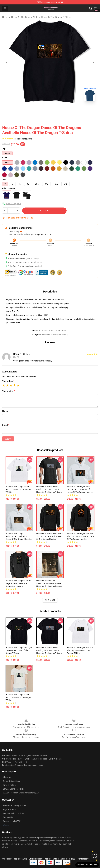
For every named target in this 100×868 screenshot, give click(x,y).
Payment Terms (10, 809)
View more (50, 600)
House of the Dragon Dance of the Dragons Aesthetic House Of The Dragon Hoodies (50, 536)
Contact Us (8, 817)
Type (4, 149)
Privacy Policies (10, 785)
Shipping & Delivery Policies (15, 806)
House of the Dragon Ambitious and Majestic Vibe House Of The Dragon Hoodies (19, 536)
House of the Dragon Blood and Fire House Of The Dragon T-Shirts (19, 489)
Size (4, 179)
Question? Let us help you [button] (87, 865)
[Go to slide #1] (43, 110)
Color (5, 158)
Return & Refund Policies (14, 813)
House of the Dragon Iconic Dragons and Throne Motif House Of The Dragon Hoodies (80, 489)
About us (7, 777)
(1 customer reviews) (23, 139)
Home (5, 17)
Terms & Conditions (11, 781)
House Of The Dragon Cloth (25, 17)
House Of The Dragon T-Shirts (56, 17)
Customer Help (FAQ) (12, 821)
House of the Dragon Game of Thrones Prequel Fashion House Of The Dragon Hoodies (81, 536)
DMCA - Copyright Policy (13, 789)
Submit (8, 439)
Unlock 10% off (95, 856)
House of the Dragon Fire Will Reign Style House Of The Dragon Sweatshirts (18, 583)
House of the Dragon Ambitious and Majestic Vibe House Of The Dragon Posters (49, 583)
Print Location (8, 188)
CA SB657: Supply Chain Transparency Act (21, 793)
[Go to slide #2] (57, 110)
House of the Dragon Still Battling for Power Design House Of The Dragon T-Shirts (49, 489)
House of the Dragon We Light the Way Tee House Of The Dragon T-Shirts (19, 650)
